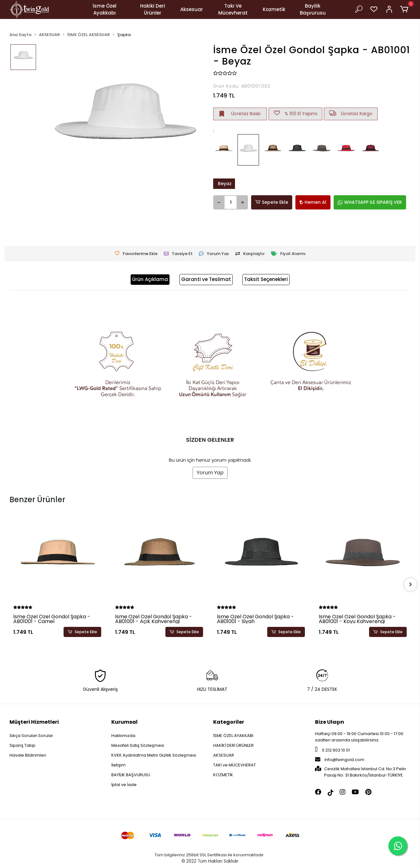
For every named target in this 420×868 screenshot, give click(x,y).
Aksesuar (192, 9)
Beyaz (224, 184)
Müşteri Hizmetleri (34, 722)
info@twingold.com (340, 760)
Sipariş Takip (22, 745)
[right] (411, 584)
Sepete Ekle (272, 202)
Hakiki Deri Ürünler (153, 9)
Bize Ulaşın (330, 722)
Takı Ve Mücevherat (233, 9)
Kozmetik (274, 9)
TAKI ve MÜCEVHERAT (235, 765)
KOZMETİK (223, 775)
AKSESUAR (224, 755)
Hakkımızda (123, 736)
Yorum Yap (210, 473)
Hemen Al (313, 202)
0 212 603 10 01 (332, 750)
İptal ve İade (124, 785)
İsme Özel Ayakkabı (105, 9)
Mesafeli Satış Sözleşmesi (138, 745)
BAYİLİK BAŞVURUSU (131, 775)
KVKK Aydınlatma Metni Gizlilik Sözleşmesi (154, 755)
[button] (405, 9)
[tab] (150, 280)
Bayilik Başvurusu (313, 9)
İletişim (118, 765)
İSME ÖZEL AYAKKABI (233, 736)
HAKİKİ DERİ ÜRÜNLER (233, 745)
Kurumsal (124, 722)
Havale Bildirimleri (28, 755)
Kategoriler (229, 722)
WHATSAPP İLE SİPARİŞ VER (370, 202)
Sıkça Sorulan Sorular (31, 736)
